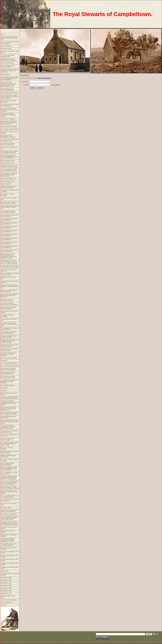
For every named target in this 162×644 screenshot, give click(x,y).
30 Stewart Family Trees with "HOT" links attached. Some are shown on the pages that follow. (9, 262)
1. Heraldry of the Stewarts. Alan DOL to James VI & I (9, 140)
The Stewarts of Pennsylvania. (9, 514)
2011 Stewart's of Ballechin (8, 119)
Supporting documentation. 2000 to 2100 (9, 568)
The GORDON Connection (8, 385)
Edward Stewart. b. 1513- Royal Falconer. (9, 312)
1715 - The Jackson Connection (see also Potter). (9, 473)
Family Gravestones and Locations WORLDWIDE (7, 90)
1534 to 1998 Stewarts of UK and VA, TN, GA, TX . (9, 500)
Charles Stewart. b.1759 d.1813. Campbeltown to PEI (9, 432)
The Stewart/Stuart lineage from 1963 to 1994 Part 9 (9, 247)
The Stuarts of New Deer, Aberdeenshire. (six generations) (9, 304)
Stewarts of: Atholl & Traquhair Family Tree (9, 270)
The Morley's (4, 391)
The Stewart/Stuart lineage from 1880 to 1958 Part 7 (9, 239)
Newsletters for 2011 (6, 593)
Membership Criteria (6, 49)
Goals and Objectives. (7, 46)
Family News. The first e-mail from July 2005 (10, 575)
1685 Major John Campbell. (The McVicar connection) (9, 346)
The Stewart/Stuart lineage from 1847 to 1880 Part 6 (9, 235)
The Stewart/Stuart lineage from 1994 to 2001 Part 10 (9, 251)
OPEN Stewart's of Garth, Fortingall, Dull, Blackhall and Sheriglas (8, 115)
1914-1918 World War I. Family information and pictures (9, 545)
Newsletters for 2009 (6, 588)
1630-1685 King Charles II (8, 163)
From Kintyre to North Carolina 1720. (9, 504)
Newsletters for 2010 (6, 591)
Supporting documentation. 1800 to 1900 (9, 560)
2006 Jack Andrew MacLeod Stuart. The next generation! (8, 369)
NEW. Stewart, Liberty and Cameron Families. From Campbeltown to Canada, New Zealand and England (9, 256)
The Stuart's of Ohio (6, 508)
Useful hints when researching (9, 600)
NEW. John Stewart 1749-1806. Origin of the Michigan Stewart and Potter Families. (9, 469)
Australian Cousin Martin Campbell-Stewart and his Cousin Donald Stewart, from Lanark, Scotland (9, 403)
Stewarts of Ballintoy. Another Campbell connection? (8, 308)
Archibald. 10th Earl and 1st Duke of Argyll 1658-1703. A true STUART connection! (10, 341)
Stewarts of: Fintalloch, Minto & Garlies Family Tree (9, 291)
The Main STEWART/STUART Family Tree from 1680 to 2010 (9, 170)
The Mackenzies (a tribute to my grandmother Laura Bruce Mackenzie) (9, 381)
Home (2, 34)
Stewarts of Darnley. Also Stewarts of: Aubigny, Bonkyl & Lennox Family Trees (10, 71)
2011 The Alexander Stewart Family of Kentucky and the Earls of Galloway (9, 110)
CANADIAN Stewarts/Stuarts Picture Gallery (8, 417)
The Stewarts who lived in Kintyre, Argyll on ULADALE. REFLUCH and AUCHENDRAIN (10, 79)
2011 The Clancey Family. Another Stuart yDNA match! (10, 105)
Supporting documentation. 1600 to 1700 (9, 552)
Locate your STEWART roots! (8, 179)
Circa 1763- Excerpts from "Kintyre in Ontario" (8, 439)
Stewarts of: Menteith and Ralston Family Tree (10, 282)
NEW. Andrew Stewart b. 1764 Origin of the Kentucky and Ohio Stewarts (9, 492)
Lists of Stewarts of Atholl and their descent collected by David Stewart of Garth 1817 (9, 123)
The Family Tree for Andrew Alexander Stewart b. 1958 (8, 377)
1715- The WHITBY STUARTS (9, 363)
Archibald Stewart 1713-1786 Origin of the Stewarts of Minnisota (10, 487)
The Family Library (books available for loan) (8, 56)
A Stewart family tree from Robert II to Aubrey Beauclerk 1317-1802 (9, 266)
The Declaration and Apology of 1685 (9, 320)
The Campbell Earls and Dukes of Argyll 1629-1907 (10, 329)
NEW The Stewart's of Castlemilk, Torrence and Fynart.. (10, 274)
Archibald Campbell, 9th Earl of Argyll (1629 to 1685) (9, 337)
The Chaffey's (4, 388)
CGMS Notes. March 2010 (8, 181)
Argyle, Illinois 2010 (6, 184)
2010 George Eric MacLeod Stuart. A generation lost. (8, 373)
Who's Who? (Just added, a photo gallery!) (10, 52)
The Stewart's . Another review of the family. (9, 132)
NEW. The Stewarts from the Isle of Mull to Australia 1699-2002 (9, 413)
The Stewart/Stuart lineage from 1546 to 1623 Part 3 (9, 223)
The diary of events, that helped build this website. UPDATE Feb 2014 (9, 38)
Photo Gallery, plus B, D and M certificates (9, 549)
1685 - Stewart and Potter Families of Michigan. (7, 464)
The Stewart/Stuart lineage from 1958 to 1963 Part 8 (9, 243)
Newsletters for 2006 (6, 580)
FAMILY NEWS (5, 571)
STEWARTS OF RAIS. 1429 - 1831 (9, 278)
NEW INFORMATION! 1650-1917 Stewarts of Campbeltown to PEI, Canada (10, 422)
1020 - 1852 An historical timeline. (10, 129)
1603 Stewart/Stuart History (8, 160)
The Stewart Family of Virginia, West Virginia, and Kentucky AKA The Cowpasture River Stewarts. (9, 523)
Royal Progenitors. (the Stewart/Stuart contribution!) (8, 136)
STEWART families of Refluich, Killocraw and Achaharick (9, 187)
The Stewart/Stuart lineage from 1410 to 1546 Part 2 (9, 220)
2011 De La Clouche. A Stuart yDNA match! (9, 101)
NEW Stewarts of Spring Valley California (9, 536)
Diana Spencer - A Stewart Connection (8, 195)
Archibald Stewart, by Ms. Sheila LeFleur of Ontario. (9, 452)
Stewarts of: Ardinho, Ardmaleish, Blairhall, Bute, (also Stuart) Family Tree (9, 296)
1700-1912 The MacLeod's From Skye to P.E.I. (9, 435)
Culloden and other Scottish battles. (8, 597)
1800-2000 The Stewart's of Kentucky (8, 532)
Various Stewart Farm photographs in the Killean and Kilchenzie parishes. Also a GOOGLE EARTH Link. (9, 84)
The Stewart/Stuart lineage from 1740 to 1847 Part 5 (9, 231)
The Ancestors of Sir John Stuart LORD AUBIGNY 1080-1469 (9, 152)
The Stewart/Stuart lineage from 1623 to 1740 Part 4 (9, 227)
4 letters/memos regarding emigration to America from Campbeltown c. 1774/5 (8, 540)
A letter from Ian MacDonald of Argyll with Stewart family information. (9, 354)
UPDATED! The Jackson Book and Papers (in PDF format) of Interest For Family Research (9, 478)
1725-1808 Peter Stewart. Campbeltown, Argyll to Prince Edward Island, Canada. (9, 427)
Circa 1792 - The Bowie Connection (7, 448)
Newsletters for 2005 (6, 578)
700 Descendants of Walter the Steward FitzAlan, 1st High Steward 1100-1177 (9, 175)
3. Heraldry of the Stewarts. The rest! (9, 148)
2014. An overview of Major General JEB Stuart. (8, 66)
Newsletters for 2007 (6, 583)
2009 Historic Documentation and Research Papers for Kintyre (9, 203)
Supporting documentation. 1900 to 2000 (9, 564)
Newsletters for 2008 (6, 586)
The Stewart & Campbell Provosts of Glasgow (10, 191)
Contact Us (4, 605)
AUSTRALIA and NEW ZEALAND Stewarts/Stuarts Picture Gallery (10, 398)
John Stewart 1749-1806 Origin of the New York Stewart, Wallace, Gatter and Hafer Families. (10, 483)
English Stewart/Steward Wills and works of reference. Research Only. (10, 207)
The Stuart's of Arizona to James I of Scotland (10, 460)
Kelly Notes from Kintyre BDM (9, 358)
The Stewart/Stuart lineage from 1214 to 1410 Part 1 (9, 216)
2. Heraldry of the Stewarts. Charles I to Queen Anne (8, 144)
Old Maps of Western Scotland (9, 127)
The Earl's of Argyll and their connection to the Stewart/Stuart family (9, 324)
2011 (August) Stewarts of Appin (9, 93)
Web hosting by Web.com (103, 639)
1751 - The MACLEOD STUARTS (10, 366)
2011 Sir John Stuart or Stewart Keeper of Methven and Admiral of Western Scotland (10, 97)
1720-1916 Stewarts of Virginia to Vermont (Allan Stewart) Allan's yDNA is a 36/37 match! (9, 518)
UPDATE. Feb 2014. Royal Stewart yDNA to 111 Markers (9, 60)
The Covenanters (5, 75)
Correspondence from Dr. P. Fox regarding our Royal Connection (9, 166)
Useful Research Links (7, 602)
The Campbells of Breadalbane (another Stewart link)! (9, 333)
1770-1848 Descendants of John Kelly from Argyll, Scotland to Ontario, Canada (9, 444)
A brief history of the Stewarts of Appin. (9, 199)
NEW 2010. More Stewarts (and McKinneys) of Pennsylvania (9, 511)
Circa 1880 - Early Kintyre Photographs (7, 316)
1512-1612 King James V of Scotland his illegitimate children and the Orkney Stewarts (9, 157)
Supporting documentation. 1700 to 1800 (9, 556)
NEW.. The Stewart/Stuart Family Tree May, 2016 (9, 43)
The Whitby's (4, 361)
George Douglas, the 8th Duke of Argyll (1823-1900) (9, 350)
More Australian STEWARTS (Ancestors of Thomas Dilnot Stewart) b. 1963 (8, 409)
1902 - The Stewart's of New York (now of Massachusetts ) (9, 497)
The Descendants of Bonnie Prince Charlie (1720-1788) (8, 212)
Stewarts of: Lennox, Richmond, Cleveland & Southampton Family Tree (9, 287)
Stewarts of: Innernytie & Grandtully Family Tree (7, 300)
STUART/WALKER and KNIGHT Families (9, 394)
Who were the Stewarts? (7, 63)
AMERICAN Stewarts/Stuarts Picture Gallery (8, 456)
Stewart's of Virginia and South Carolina (9, 528)
